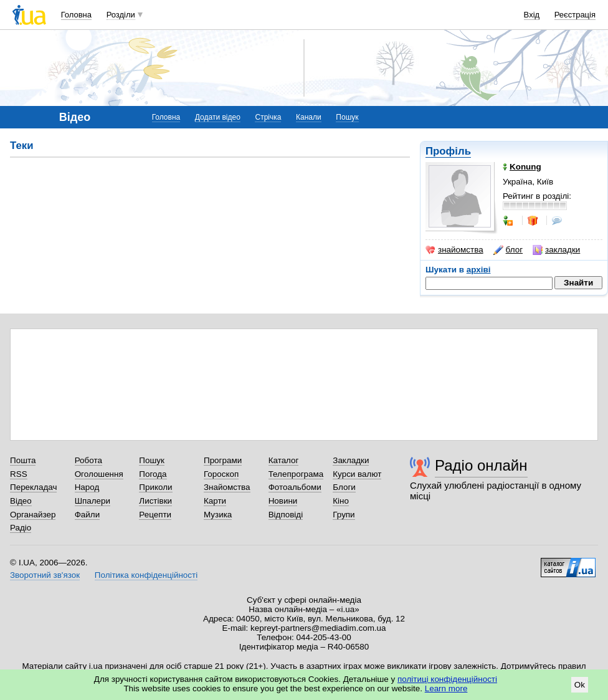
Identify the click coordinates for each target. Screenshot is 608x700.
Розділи (121, 15)
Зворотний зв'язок (45, 575)
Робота (88, 460)
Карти (215, 501)
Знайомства (227, 487)
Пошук (347, 117)
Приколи (155, 487)
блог (508, 250)
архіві (479, 270)
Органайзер (33, 515)
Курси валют (357, 474)
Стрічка (268, 117)
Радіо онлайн (481, 465)
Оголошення (99, 474)
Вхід (532, 15)
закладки (556, 250)
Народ (87, 487)
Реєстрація (575, 15)
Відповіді (286, 515)
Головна (76, 15)
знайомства (454, 250)
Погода (153, 474)
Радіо (21, 528)
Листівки (155, 501)
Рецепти (155, 515)
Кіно (341, 501)
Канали (309, 117)
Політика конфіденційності (146, 575)
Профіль (448, 151)
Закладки (351, 460)
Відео (21, 501)
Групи (344, 515)
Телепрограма (296, 474)
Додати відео (218, 117)
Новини (283, 501)
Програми (223, 460)
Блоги (344, 487)
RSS (19, 474)
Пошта (23, 460)
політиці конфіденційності (447, 679)
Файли (88, 515)
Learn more (446, 688)
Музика (218, 515)
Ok (580, 685)
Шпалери (93, 501)
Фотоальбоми (295, 487)
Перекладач (33, 487)
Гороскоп (221, 474)
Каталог (284, 460)
